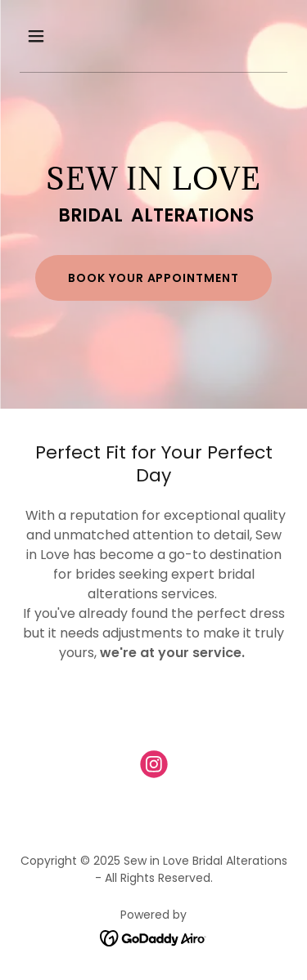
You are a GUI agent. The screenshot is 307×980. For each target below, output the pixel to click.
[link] (154, 767)
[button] (50, 36)
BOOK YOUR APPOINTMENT (154, 278)
